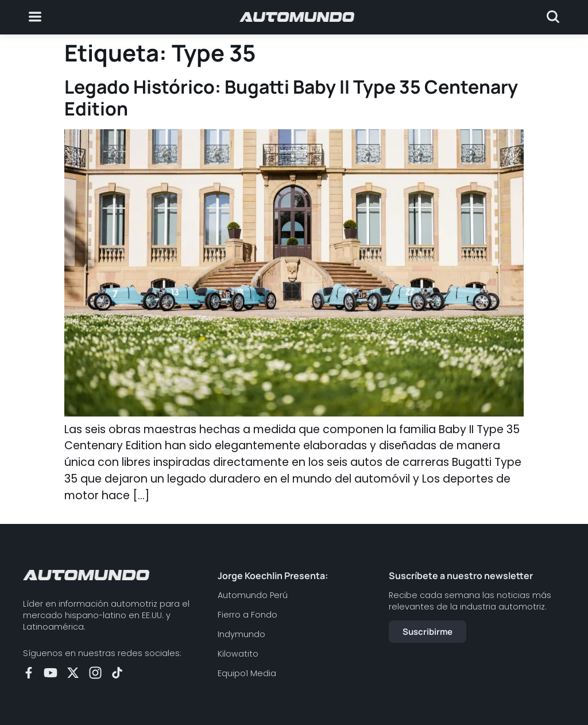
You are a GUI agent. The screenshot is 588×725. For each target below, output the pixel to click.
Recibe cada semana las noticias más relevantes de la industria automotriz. (470, 601)
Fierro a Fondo (247, 615)
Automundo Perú (253, 595)
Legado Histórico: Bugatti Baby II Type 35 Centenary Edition (291, 98)
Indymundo (241, 634)
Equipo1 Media (247, 673)
